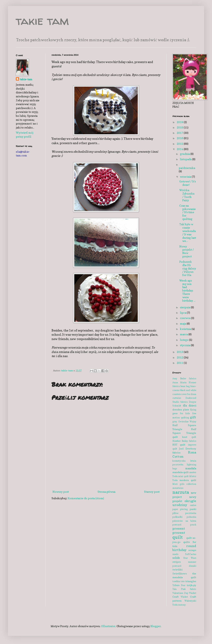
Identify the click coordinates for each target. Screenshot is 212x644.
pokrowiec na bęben (184, 521)
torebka (176, 581)
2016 (180, 138)
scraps (192, 550)
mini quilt (183, 476)
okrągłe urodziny (184, 503)
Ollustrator (108, 626)
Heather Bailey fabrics (184, 441)
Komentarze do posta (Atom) (86, 498)
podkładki (177, 517)
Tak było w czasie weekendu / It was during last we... (188, 232)
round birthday (184, 548)
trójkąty (191, 585)
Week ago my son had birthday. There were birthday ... (187, 290)
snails (175, 554)
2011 (180, 363)
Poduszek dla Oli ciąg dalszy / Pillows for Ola (188, 268)
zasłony (182, 605)
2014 (180, 149)
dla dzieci (190, 405)
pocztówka (191, 513)
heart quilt (189, 437)
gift (193, 417)
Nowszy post (61, 492)
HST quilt (179, 445)
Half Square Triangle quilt (184, 433)
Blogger (156, 626)
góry (175, 422)
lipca (183, 313)
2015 (180, 144)
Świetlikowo (180, 574)
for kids (185, 413)
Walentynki (190, 601)
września (186, 177)
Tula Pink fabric (184, 589)
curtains (177, 398)
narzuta (181, 492)
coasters (177, 394)
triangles (191, 581)
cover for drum (189, 394)
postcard (177, 525)
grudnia (185, 154)
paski (193, 509)
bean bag (185, 386)
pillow (175, 513)
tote (183, 581)
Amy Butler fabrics (184, 379)
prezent (179, 533)
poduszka (191, 517)
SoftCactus (191, 554)
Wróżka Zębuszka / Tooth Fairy (187, 195)
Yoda (175, 605)
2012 (180, 357)
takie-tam (26, 79)
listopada (186, 159)
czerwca (185, 318)
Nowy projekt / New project (187, 251)
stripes (177, 562)
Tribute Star (179, 585)
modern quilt (188, 480)
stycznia (185, 345)
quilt (178, 537)
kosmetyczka (179, 461)
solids (176, 558)
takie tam (42, 21)
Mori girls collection (184, 484)
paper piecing (180, 509)
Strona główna (106, 492)
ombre (193, 505)
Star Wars (190, 558)
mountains (178, 488)
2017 (180, 133)
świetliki (177, 570)
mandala (191, 468)
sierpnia (185, 307)
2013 (180, 352)
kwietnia (186, 329)
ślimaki (192, 566)
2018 (180, 127)
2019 (180, 122)
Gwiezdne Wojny (187, 422)
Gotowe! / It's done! (188, 183)
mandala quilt (180, 472)
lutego (184, 340)
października (187, 168)
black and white (188, 390)
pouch (193, 525)
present (179, 528)
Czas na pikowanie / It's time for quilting (188, 212)
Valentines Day (180, 593)
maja (183, 323)
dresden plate (181, 410)
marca (184, 334)
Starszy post (152, 492)
